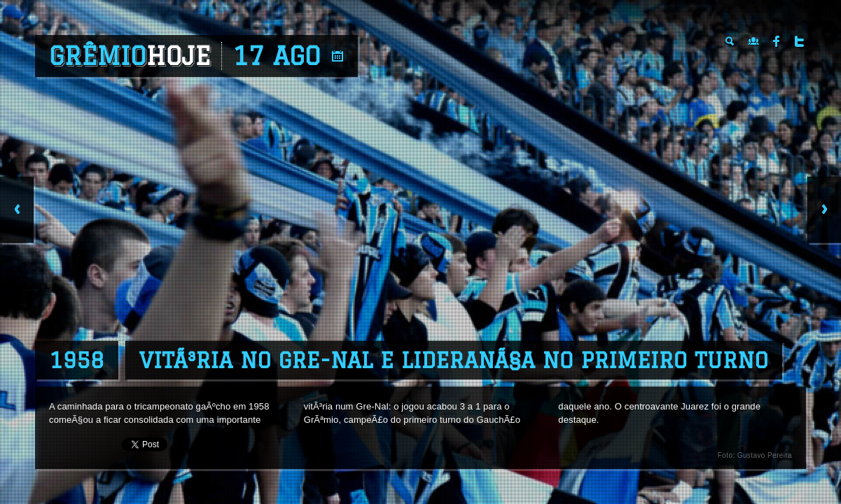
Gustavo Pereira (765, 455)
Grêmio (130, 56)
